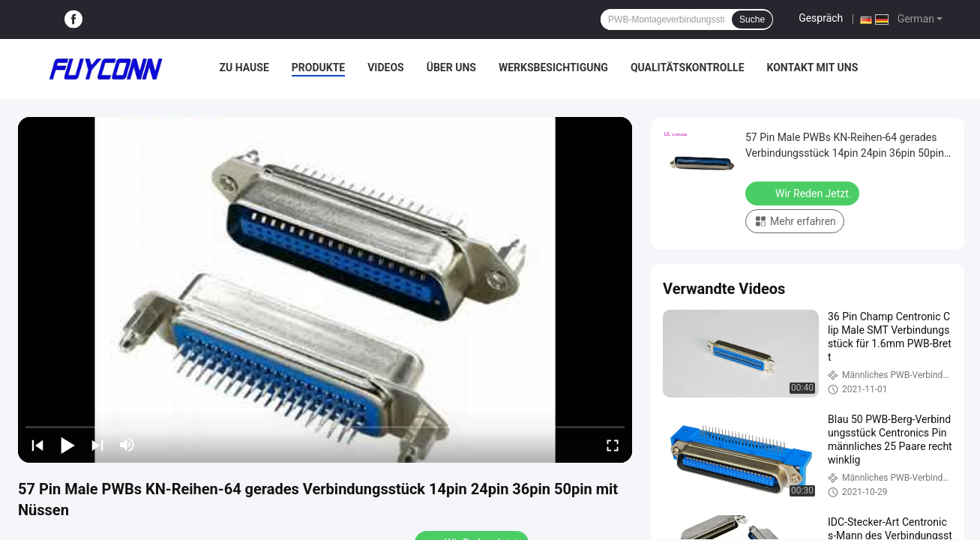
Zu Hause (244, 67)
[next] (97, 445)
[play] (325, 289)
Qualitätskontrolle (688, 67)
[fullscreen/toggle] (613, 445)
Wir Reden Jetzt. (804, 193)
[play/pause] (67, 445)
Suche (752, 19)
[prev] (37, 445)
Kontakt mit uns (813, 67)
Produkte (318, 67)
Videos (386, 67)
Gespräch (821, 18)
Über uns (451, 67)
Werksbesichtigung (553, 67)
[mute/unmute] (127, 445)
